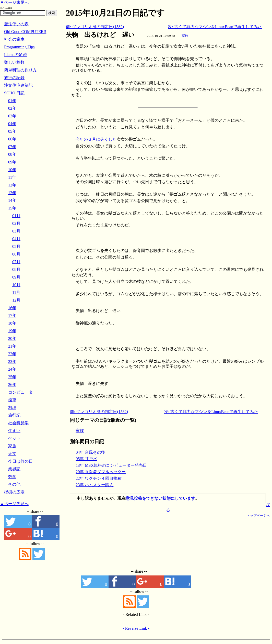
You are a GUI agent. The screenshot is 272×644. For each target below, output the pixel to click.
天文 (12, 454)
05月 (16, 246)
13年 (12, 193)
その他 (14, 484)
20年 (12, 338)
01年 (12, 101)
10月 (16, 285)
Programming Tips (19, 47)
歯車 (12, 400)
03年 (12, 116)
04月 (16, 239)
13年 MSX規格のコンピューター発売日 (111, 465)
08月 (16, 269)
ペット (14, 438)
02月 (16, 223)
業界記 (14, 469)
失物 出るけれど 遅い (100, 35)
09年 (12, 162)
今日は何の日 (20, 461)
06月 (16, 254)
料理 (12, 408)
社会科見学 (18, 423)
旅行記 (14, 415)
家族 (185, 36)
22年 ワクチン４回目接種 (99, 478)
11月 (16, 292)
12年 (12, 185)
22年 (12, 354)
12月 (16, 300)
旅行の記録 (14, 78)
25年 (12, 377)
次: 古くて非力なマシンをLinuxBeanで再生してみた (215, 27)
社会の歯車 (14, 39)
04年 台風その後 (90, 452)
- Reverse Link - (136, 628)
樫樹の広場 (14, 492)
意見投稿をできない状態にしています (160, 498)
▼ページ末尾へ (14, 2)
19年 (12, 331)
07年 (12, 147)
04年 (12, 124)
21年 (12, 346)
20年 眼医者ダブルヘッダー (101, 472)
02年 (12, 108)
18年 (12, 323)
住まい (14, 431)
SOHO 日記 (14, 93)
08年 (12, 154)
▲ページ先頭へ (14, 504)
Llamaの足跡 (15, 55)
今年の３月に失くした (96, 139)
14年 (12, 200)
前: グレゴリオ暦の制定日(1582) (95, 27)
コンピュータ (20, 392)
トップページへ (258, 515)
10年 (12, 170)
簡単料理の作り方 (20, 70)
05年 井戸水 (86, 459)
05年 (12, 131)
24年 (12, 369)
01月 (16, 216)
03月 (16, 231)
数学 (12, 477)
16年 (12, 308)
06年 (12, 139)
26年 (12, 385)
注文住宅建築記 (18, 85)
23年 (12, 362)
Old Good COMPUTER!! (25, 32)
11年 (12, 177)
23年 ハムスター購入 (94, 485)
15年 (12, 208)
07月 (16, 262)
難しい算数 (14, 62)
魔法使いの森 (16, 24)
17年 (12, 315)
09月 (16, 277)
